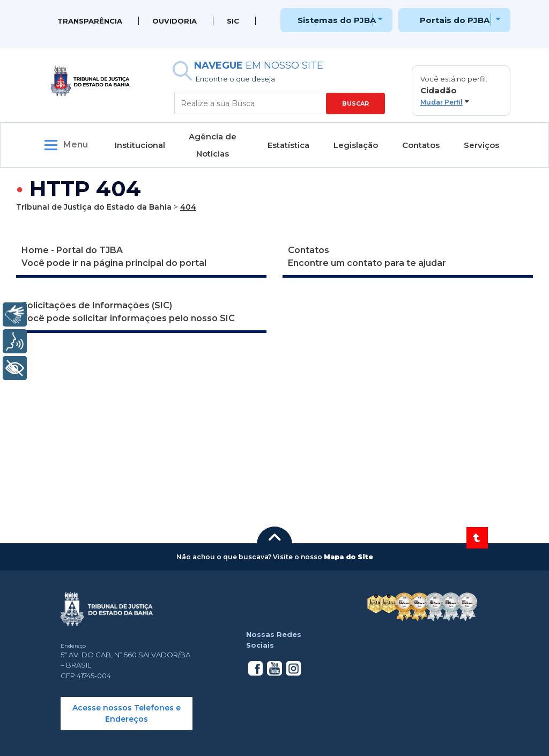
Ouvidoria (175, 21)
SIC (233, 21)
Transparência (90, 21)
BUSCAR (355, 103)
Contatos (421, 145)
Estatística (288, 145)
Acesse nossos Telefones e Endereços (127, 713)
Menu (76, 144)
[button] (461, 91)
